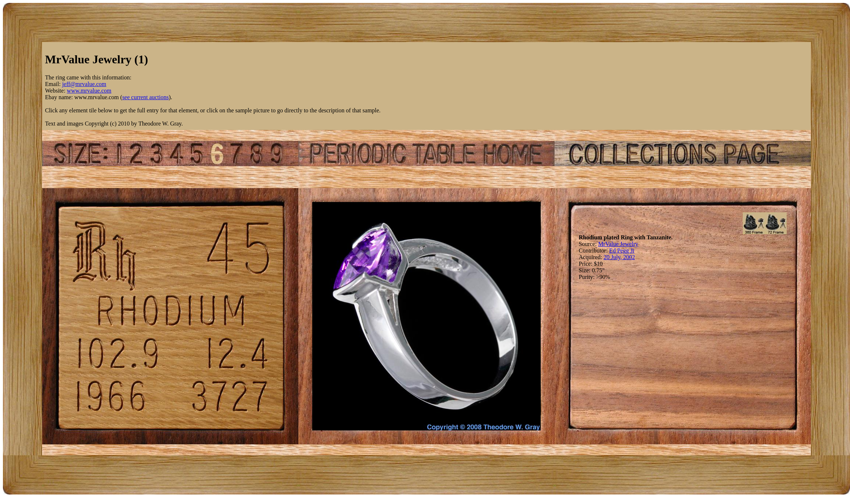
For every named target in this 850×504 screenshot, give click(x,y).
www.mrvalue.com (89, 91)
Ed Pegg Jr (622, 251)
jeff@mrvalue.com (84, 84)
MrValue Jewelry (618, 244)
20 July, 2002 (619, 257)
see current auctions (146, 97)
